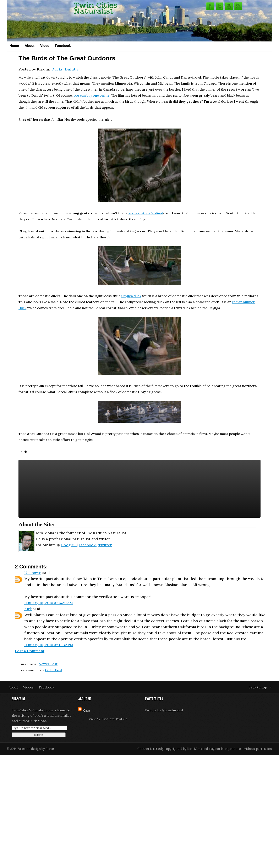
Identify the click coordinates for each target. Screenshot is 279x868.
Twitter (105, 545)
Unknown (33, 573)
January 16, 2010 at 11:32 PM (49, 645)
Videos (29, 687)
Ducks (58, 69)
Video (45, 46)
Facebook (63, 46)
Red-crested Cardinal (146, 213)
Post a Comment (30, 651)
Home (14, 46)
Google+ (69, 545)
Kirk (28, 609)
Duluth (71, 69)
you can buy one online (91, 95)
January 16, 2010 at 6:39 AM (49, 603)
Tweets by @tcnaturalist (164, 710)
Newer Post (48, 664)
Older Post (54, 670)
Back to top (258, 687)
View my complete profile (108, 720)
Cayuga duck (131, 296)
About (30, 46)
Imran (50, 749)
